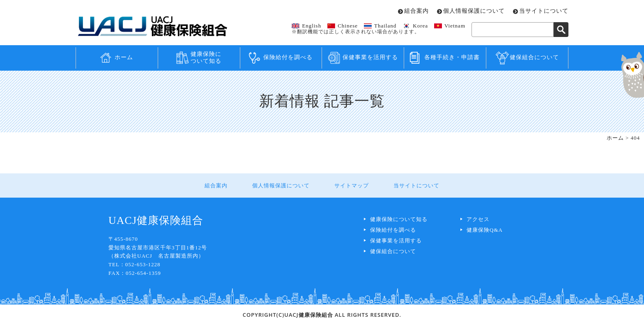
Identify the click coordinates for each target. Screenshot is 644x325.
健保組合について (534, 57)
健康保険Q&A (485, 230)
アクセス (478, 219)
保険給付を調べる (288, 57)
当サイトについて (544, 11)
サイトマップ (352, 186)
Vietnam (455, 26)
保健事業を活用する (370, 57)
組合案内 (416, 11)
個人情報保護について (474, 11)
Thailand (385, 26)
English (312, 26)
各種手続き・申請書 (452, 57)
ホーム (124, 57)
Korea (420, 26)
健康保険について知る (206, 58)
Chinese (348, 26)
